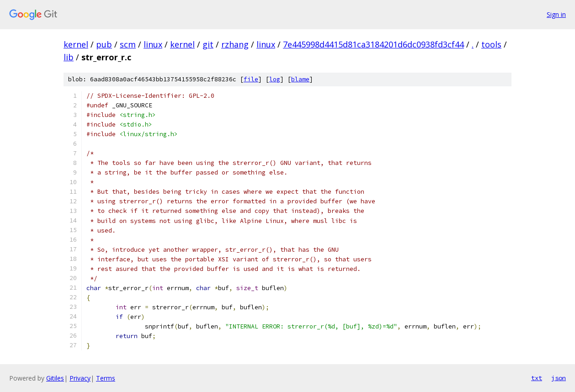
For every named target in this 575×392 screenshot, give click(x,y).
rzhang (235, 44)
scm (128, 44)
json (559, 378)
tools (491, 44)
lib (69, 57)
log (275, 79)
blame (300, 79)
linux (153, 44)
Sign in (556, 14)
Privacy (80, 378)
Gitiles (55, 378)
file (251, 79)
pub (104, 44)
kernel (76, 44)
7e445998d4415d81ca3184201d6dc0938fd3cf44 (373, 44)
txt (537, 378)
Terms (106, 378)
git (208, 44)
